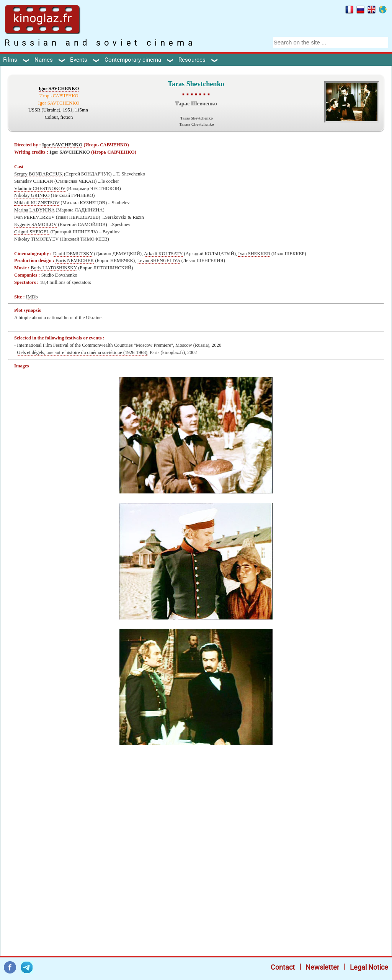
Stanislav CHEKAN (34, 181)
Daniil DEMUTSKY (73, 254)
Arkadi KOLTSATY (163, 254)
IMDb (32, 297)
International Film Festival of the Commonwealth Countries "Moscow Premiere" (95, 345)
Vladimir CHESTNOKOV (40, 188)
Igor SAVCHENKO (59, 88)
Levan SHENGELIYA (158, 261)
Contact (283, 967)
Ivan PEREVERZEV (34, 217)
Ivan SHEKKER (254, 254)
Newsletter (322, 967)
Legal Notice (369, 967)
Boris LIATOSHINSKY (54, 268)
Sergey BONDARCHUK (38, 174)
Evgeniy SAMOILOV (35, 225)
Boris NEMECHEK (75, 261)
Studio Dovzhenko (59, 275)
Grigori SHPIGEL (32, 232)
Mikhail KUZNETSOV (37, 203)
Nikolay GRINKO (32, 195)
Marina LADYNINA (34, 210)
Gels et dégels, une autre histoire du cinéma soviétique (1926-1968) (82, 352)
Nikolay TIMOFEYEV (36, 239)
